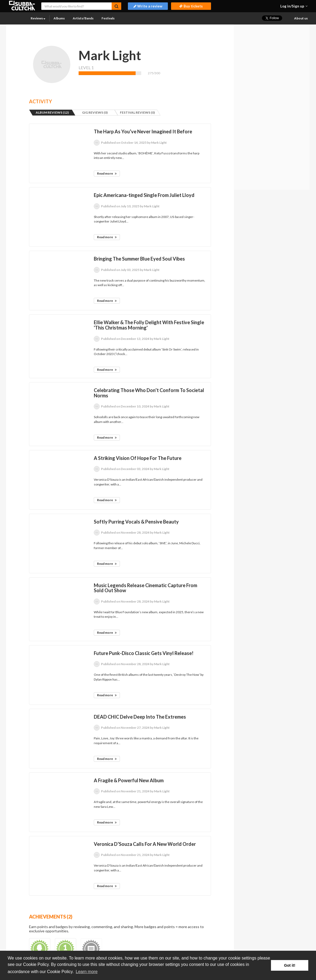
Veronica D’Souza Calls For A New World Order (145, 844)
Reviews (38, 18)
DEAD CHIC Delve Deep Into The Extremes (140, 717)
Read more (107, 173)
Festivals (108, 18)
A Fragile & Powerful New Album (129, 780)
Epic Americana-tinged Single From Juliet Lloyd (144, 195)
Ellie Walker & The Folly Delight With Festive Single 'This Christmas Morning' (149, 325)
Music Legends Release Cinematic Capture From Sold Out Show (145, 588)
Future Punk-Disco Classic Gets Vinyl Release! (144, 653)
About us (301, 18)
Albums (59, 18)
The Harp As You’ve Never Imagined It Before (143, 131)
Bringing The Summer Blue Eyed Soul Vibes (139, 259)
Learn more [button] (87, 972)
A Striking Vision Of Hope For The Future (138, 458)
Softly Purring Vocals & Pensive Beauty (136, 522)
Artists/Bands (83, 18)
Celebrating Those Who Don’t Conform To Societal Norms (149, 393)
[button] (294, 6)
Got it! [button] (290, 965)
